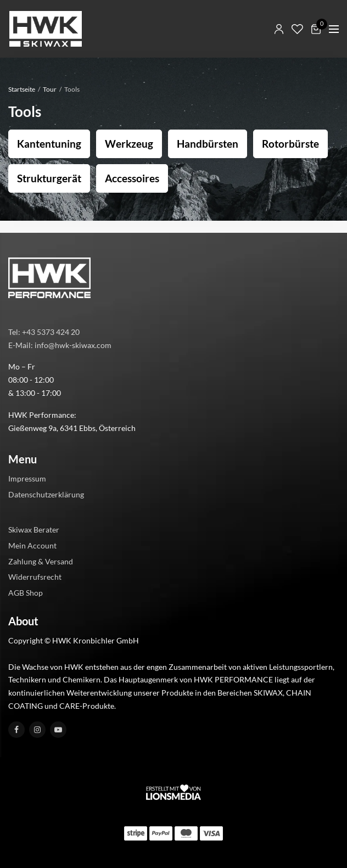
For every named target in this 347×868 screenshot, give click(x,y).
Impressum (27, 479)
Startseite (22, 89)
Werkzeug (129, 144)
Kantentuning (49, 144)
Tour (50, 89)
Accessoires (132, 178)
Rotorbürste (290, 144)
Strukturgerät (49, 178)
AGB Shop (26, 593)
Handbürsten (208, 144)
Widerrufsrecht (35, 577)
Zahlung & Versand (41, 561)
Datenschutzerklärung (46, 494)
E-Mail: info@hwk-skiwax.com (60, 345)
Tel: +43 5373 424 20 (44, 332)
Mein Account (32, 545)
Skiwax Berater (34, 530)
